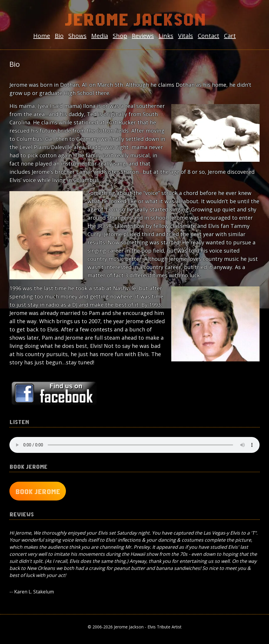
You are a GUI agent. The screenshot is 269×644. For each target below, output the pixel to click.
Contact (209, 36)
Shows (77, 36)
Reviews (143, 36)
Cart (230, 36)
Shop (120, 36)
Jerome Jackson (134, 18)
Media (100, 36)
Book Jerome (38, 491)
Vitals (186, 36)
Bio (59, 36)
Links (166, 36)
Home (42, 36)
